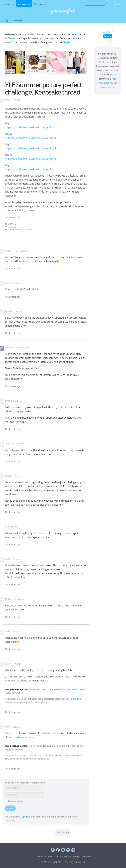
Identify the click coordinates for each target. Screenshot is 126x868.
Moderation (87, 856)
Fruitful (9, 311)
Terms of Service (63, 856)
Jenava (9, 283)
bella (8, 100)
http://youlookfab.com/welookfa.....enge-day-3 (30, 148)
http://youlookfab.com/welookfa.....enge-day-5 (31, 169)
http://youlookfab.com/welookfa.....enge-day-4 (31, 159)
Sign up (24, 817)
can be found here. (24, 737)
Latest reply (14, 230)
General (108, 36)
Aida (8, 631)
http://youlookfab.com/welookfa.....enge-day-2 (30, 138)
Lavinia (9, 348)
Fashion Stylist (21, 251)
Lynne (8, 401)
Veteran (17, 100)
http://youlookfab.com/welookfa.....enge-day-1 (30, 127)
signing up (76, 699)
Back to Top (63, 833)
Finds (67, 42)
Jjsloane (10, 444)
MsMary (9, 599)
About (51, 856)
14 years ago (13, 218)
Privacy (76, 856)
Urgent (19, 20)
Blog (75, 35)
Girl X (8, 664)
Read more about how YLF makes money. (108, 83)
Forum (13, 38)
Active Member (23, 348)
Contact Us (41, 856)
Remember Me (14, 801)
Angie (8, 251)
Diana (8, 476)
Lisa (7, 727)
